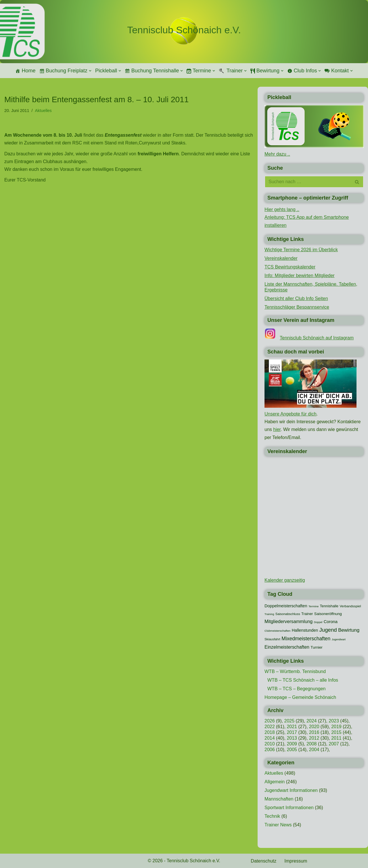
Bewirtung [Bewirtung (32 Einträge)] (349, 630)
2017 (292, 732)
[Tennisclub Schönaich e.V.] (184, 30)
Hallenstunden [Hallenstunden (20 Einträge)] (305, 630)
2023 (334, 721)
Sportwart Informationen (289, 808)
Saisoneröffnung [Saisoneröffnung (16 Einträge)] (328, 614)
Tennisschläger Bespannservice (297, 307)
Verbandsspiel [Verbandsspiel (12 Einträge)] (350, 606)
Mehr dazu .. (277, 154)
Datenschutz (263, 861)
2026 (270, 721)
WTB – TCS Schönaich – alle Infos (303, 680)
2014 (270, 738)
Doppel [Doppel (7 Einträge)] (318, 622)
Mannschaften (279, 799)
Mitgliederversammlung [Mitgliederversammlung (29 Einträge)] (289, 621)
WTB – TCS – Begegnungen (297, 689)
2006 (270, 750)
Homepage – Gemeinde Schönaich (300, 697)
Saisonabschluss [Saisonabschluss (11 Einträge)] (288, 614)
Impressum (296, 861)
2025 (289, 721)
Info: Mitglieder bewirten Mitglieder (300, 276)
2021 (292, 727)
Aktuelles (43, 111)
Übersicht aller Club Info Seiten (296, 298)
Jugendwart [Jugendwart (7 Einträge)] (339, 639)
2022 (270, 727)
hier (277, 429)
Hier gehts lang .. (282, 209)
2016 (314, 732)
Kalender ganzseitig (285, 580)
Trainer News (278, 825)
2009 (292, 744)
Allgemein (275, 782)
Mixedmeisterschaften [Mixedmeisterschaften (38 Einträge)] (306, 639)
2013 (292, 738)
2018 (270, 732)
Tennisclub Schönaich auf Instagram (317, 338)
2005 (292, 750)
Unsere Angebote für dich (291, 414)
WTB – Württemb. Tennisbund (295, 671)
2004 (314, 750)
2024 (312, 721)
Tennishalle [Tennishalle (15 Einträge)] (329, 606)
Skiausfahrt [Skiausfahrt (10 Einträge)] (272, 639)
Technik (272, 816)
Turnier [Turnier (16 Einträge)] (316, 647)
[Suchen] (308, 182)
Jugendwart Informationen (291, 790)
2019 (336, 727)
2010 (270, 744)
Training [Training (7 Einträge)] (269, 614)
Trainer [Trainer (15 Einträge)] (307, 614)
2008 (312, 744)
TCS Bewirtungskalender (290, 267)
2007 (334, 744)
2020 (314, 727)
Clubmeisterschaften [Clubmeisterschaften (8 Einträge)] (277, 631)
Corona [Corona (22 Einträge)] (331, 622)
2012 (314, 738)
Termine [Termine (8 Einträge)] (314, 606)
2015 (336, 732)
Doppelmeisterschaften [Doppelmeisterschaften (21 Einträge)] (286, 606)
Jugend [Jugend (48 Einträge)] (328, 630)
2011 (336, 738)
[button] (90, 71)
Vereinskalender (281, 258)
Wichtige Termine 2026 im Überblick (301, 250)
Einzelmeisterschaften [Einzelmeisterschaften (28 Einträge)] (287, 647)
